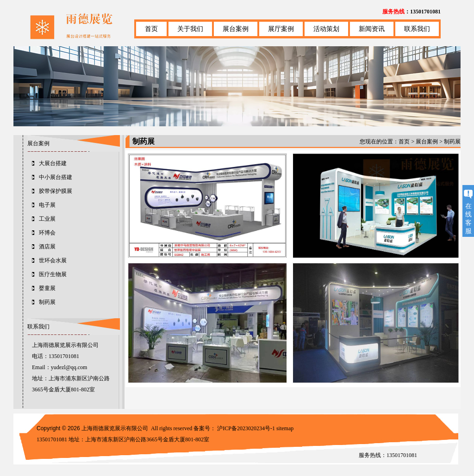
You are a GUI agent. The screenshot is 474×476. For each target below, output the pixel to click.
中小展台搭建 (56, 177)
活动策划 (326, 29)
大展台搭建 (53, 163)
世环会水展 (53, 260)
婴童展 (47, 288)
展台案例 (236, 29)
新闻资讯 (372, 29)
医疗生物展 (53, 274)
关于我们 (190, 29)
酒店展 (47, 247)
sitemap (285, 428)
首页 (151, 29)
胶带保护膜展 (56, 191)
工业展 (47, 219)
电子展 (47, 205)
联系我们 (417, 29)
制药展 (47, 302)
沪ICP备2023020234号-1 (246, 428)
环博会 (47, 233)
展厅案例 (281, 29)
